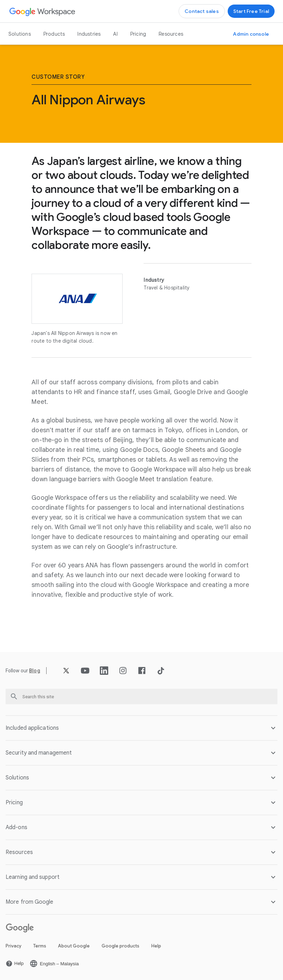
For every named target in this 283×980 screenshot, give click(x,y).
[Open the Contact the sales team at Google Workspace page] (202, 11)
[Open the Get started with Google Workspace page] (251, 11)
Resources (171, 34)
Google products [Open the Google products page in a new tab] (120, 946)
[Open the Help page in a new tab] (15, 964)
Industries (89, 34)
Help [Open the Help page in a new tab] (156, 946)
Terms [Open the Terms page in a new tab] (40, 946)
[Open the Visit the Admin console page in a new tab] (251, 34)
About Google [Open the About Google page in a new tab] (74, 946)
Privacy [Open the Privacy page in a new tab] (13, 946)
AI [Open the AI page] (115, 34)
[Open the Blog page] (35, 671)
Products (54, 34)
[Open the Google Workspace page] (43, 11)
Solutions (20, 34)
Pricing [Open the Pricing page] (138, 34)
